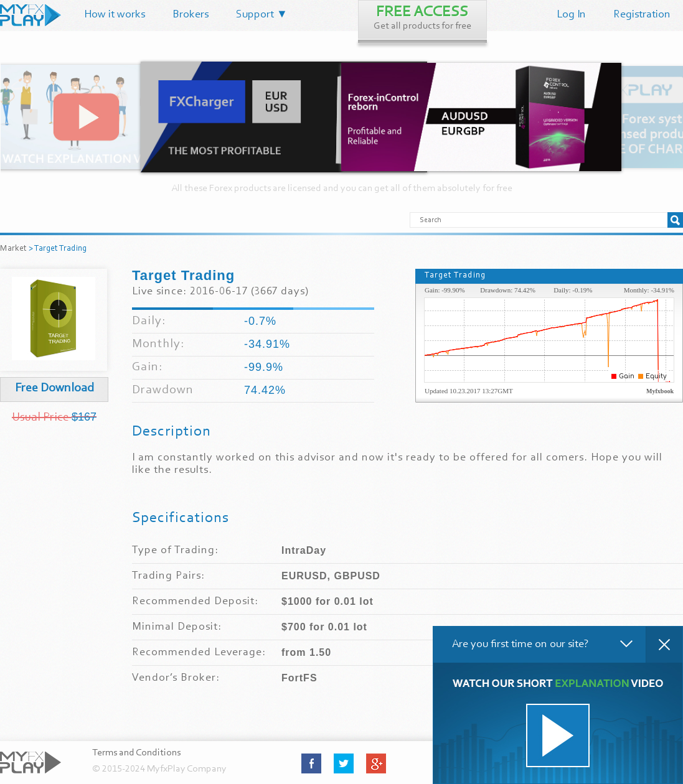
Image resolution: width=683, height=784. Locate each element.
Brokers (191, 15)
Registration (642, 15)
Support (262, 15)
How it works (115, 15)
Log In (571, 15)
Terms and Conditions (136, 753)
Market (13, 249)
